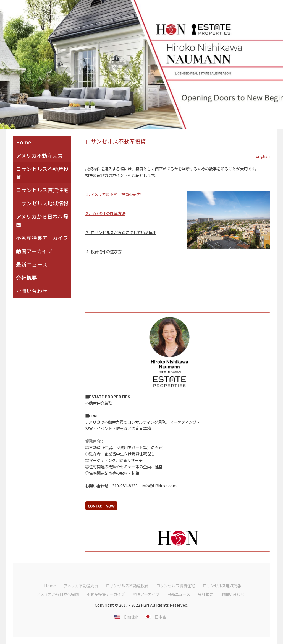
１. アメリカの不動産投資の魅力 (113, 194)
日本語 (160, 617)
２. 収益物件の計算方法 (105, 213)
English (263, 156)
